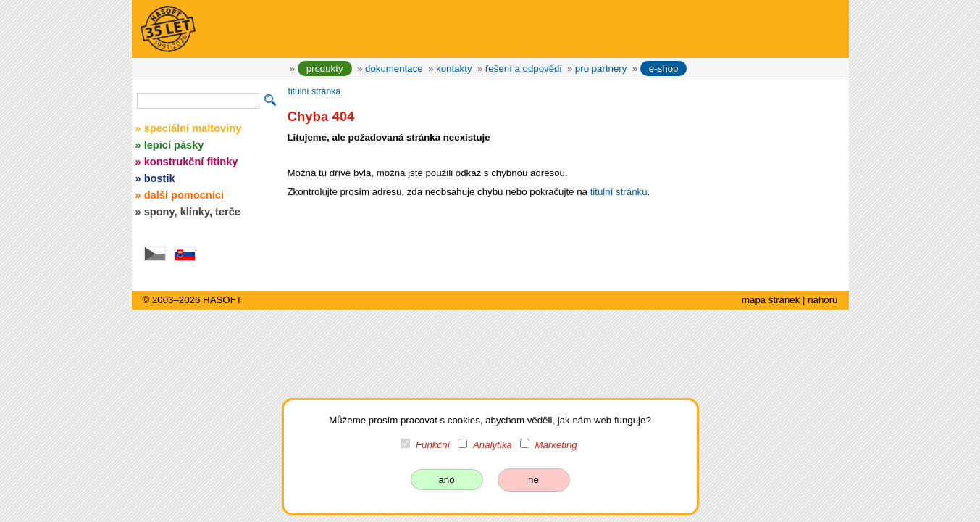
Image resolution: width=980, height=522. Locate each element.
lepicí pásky (174, 145)
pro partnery (601, 69)
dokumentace (394, 69)
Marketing (556, 445)
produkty (325, 69)
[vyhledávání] (198, 101)
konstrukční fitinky (191, 162)
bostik (160, 178)
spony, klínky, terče (192, 212)
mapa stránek (771, 300)
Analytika (493, 445)
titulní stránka (315, 91)
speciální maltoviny (193, 128)
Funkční (433, 445)
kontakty (454, 69)
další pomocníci (184, 195)
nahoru (822, 300)
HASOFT (222, 300)
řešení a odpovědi (523, 69)
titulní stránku (619, 192)
